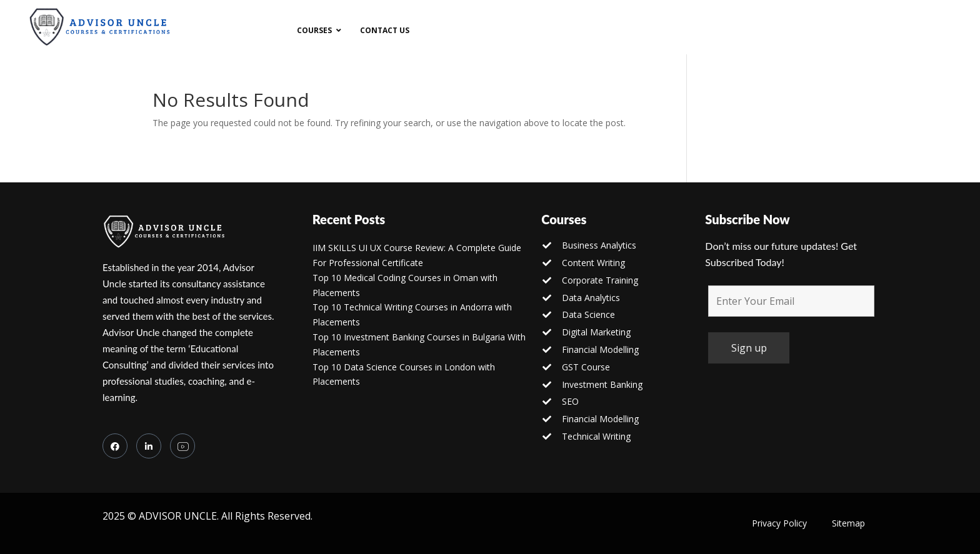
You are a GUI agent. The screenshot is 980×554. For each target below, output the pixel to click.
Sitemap (848, 523)
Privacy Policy (779, 523)
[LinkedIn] (149, 446)
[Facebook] (115, 446)
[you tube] (182, 446)
